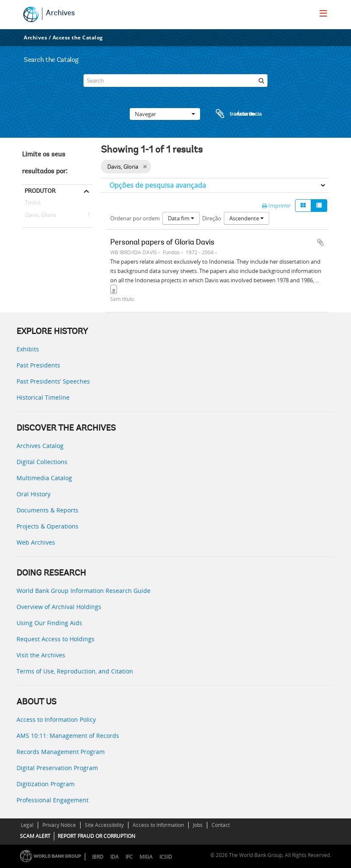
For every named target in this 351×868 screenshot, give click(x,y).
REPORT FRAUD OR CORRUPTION (96, 836)
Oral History (33, 494)
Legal (27, 825)
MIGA (146, 857)
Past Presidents (38, 365)
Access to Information (158, 825)
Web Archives (36, 542)
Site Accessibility (104, 825)
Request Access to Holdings (56, 639)
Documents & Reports (47, 510)
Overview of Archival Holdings (59, 607)
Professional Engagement (53, 800)
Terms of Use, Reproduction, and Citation (75, 671)
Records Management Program (61, 752)
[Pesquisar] (261, 81)
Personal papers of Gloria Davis (162, 243)
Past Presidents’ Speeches (53, 381)
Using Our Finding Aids (49, 623)
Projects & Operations (47, 526)
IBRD (98, 857)
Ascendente (247, 218)
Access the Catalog (78, 38)
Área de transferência (231, 114)
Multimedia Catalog (44, 478)
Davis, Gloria (39, 215)
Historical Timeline (43, 397)
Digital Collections (42, 462)
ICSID (166, 857)
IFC (129, 857)
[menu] (323, 13)
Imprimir (276, 206)
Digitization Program (46, 784)
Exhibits (28, 349)
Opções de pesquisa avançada (158, 185)
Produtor (40, 191)
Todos (33, 204)
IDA (114, 857)
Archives (60, 14)
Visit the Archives (41, 655)
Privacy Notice (59, 825)
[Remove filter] (145, 167)
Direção (212, 218)
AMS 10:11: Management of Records (68, 736)
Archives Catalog (40, 446)
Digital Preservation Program (57, 768)
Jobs (198, 825)
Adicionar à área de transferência (320, 242)
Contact (221, 825)
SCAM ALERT (35, 836)
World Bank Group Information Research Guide (84, 591)
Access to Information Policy (56, 719)
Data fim (181, 218)
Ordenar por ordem (135, 218)
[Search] (175, 81)
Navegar (165, 114)
